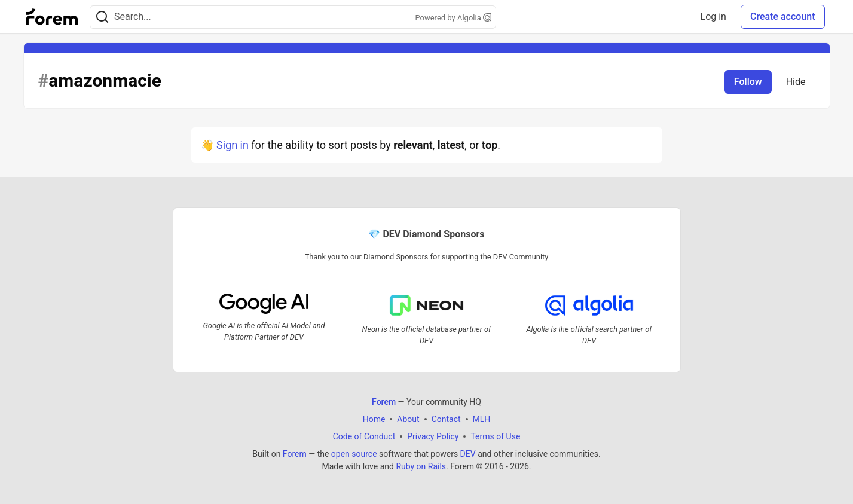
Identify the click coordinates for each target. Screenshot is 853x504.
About (408, 419)
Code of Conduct (364, 436)
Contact (446, 419)
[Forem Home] (52, 17)
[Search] (102, 17)
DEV (468, 454)
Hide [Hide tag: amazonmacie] (796, 82)
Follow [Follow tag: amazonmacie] (748, 82)
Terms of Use (495, 436)
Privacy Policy (433, 436)
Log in (713, 16)
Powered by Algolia (453, 18)
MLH (482, 419)
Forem (295, 454)
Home (374, 419)
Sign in (233, 145)
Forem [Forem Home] (384, 402)
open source (354, 454)
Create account (783, 16)
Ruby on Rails (421, 466)
